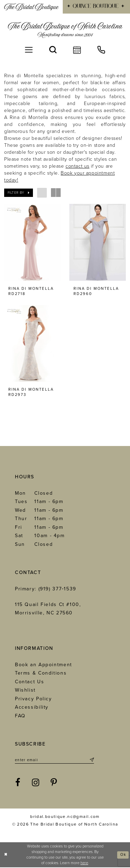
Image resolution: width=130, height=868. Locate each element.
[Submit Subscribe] (91, 761)
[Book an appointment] (77, 50)
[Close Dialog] (6, 856)
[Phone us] (101, 50)
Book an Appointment (44, 665)
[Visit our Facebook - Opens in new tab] (18, 784)
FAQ (20, 716)
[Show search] (53, 50)
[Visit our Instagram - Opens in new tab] (36, 784)
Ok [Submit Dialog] (123, 855)
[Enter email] (54, 761)
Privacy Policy (33, 699)
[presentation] (32, 242)
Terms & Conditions (41, 674)
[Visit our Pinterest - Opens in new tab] (54, 784)
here (84, 864)
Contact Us (29, 682)
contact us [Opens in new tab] (77, 166)
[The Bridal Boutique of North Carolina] (65, 30)
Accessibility (32, 708)
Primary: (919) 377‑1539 (46, 590)
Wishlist (25, 691)
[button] (29, 50)
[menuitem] (31, 7)
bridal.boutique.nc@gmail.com (65, 818)
